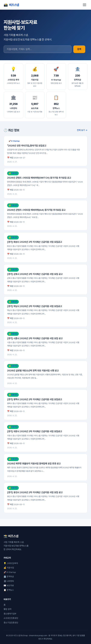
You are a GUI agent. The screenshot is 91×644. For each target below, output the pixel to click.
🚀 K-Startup (10, 572)
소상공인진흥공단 (11, 618)
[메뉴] (84, 5)
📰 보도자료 (9, 585)
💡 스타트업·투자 (11, 563)
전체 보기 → (82, 130)
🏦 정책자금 (9, 577)
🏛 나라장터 (9, 581)
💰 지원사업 (9, 568)
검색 (79, 49)
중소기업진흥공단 (11, 623)
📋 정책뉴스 (9, 590)
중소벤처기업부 (10, 614)
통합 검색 (7, 609)
